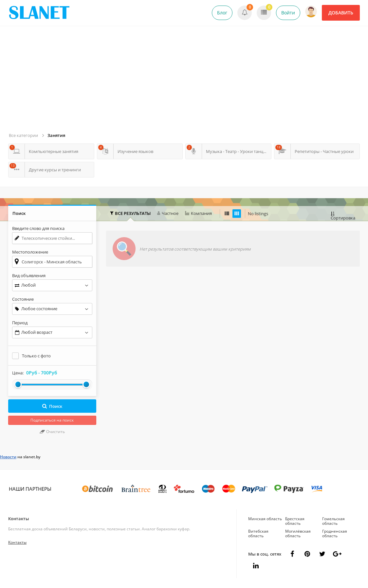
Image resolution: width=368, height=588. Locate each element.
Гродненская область (335, 533)
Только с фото (36, 356)
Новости (8, 457)
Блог (222, 13)
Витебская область (258, 533)
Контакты (19, 519)
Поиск (52, 406)
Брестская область (295, 521)
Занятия (56, 135)
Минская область (265, 519)
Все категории (23, 135)
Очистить (52, 432)
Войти (288, 13)
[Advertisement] (185, 82)
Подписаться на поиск (52, 420)
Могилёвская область (298, 533)
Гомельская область (333, 521)
